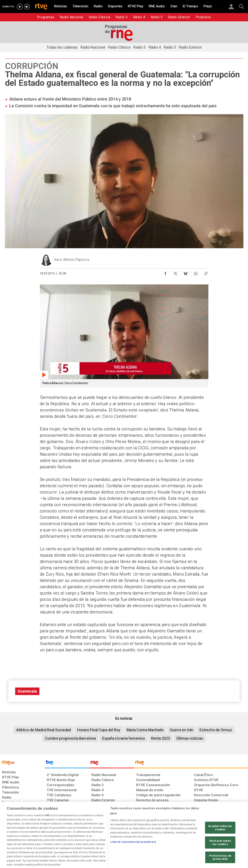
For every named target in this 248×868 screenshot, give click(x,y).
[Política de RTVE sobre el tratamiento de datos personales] (41, 836)
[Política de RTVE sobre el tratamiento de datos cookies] (78, 836)
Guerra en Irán (182, 730)
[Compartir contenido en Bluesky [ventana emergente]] (186, 272)
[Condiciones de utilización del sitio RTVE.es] (9, 836)
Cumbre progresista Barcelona (70, 738)
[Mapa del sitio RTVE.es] (174, 836)
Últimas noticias (190, 738)
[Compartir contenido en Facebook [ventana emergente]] (165, 272)
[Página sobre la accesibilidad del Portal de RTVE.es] (149, 836)
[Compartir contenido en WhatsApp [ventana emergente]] (196, 272)
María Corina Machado (145, 730)
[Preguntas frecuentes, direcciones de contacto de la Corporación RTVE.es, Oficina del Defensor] (196, 836)
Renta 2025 (161, 738)
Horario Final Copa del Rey (99, 730)
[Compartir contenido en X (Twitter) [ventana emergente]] (176, 272)
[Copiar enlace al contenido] (206, 272)
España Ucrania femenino (123, 738)
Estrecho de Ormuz (216, 730)
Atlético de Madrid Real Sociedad (44, 730)
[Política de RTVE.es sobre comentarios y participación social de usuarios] (229, 836)
